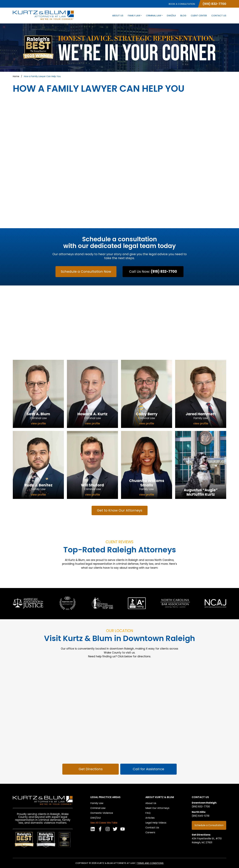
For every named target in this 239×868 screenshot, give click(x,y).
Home (16, 76)
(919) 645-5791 (201, 816)
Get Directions (201, 835)
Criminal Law (154, 16)
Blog (183, 16)
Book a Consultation (182, 4)
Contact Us (219, 16)
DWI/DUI (171, 16)
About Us (118, 16)
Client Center (199, 16)
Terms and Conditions (150, 863)
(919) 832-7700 (214, 4)
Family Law (135, 16)
